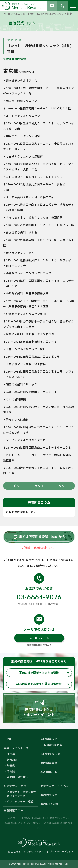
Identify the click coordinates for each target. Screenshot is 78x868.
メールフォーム (45, 638)
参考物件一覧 (49, 772)
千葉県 (11, 771)
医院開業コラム (14, 810)
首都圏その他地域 (18, 777)
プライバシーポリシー (31, 823)
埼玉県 (11, 765)
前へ (15, 486)
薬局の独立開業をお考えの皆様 (44, 673)
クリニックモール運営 (20, 801)
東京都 (11, 754)
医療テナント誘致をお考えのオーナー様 (22, 794)
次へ (63, 486)
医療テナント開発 (15, 786)
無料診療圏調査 (53, 745)
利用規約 (52, 823)
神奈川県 (12, 760)
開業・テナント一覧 (16, 748)
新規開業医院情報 (14, 59)
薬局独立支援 (49, 795)
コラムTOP (39, 486)
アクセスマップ (34, 851)
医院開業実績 (49, 763)
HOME (8, 739)
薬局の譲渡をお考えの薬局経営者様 (43, 684)
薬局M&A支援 (49, 804)
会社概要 (14, 851)
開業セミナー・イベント (56, 786)
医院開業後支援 (50, 754)
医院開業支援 (49, 739)
